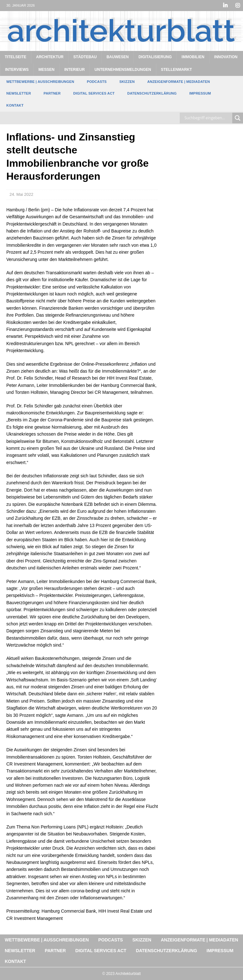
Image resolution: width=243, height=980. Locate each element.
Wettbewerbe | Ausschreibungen (40, 82)
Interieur (75, 70)
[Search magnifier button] (238, 118)
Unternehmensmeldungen (123, 70)
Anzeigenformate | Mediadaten (179, 82)
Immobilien (193, 57)
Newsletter (19, 93)
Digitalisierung (155, 57)
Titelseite (16, 57)
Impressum (200, 93)
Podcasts (97, 82)
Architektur (50, 57)
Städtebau (85, 57)
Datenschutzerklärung (152, 93)
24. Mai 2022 (21, 194)
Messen (46, 70)
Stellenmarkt (177, 70)
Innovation (226, 57)
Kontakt (15, 105)
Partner (52, 93)
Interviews (17, 70)
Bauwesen (118, 57)
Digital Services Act (94, 93)
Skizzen (127, 82)
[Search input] (208, 118)
